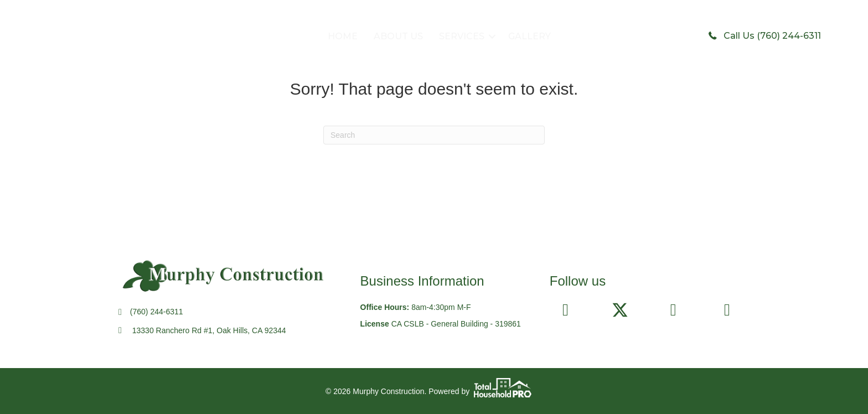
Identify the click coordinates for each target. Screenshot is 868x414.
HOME (343, 36)
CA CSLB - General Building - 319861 (456, 324)
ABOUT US (398, 36)
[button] (492, 37)
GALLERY (529, 36)
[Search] (434, 135)
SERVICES (462, 36)
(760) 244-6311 (157, 312)
